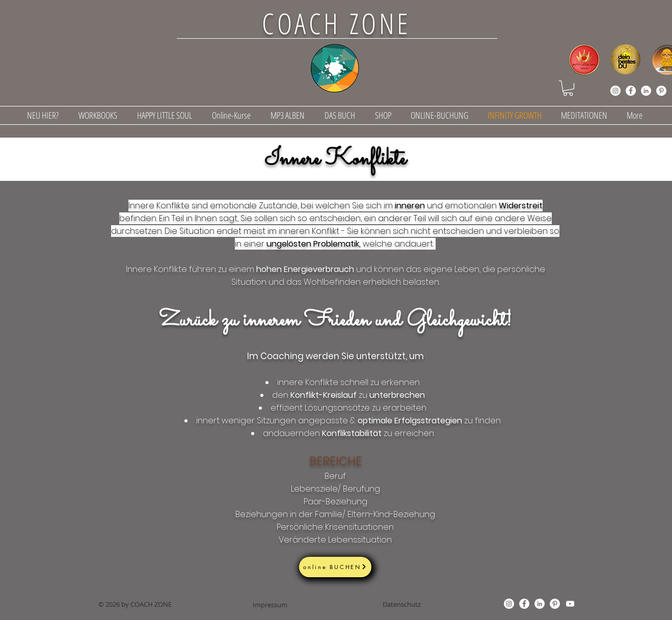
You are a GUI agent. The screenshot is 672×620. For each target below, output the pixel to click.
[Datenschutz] (402, 604)
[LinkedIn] (646, 91)
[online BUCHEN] (335, 567)
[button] (568, 88)
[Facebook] (631, 91)
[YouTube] (570, 604)
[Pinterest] (661, 91)
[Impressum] (270, 605)
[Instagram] (615, 91)
